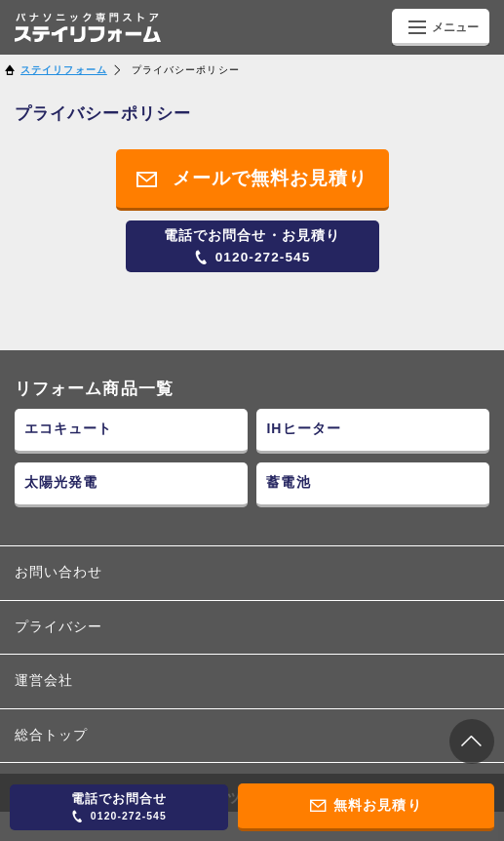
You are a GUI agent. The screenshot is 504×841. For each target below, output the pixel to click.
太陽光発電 (61, 482)
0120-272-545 (252, 246)
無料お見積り (366, 806)
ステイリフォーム (64, 70)
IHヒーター (304, 428)
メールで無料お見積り (252, 179)
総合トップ (51, 735)
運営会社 (44, 681)
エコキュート (69, 428)
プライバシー (59, 627)
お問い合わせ (59, 572)
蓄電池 (288, 482)
